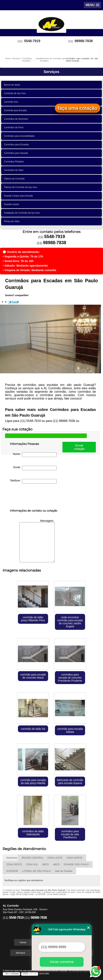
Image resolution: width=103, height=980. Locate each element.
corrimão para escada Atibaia (70, 730)
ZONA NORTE (74, 858)
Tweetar (13, 302)
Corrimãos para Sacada (17, 153)
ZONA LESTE (55, 858)
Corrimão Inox (12, 102)
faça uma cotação (78, 108)
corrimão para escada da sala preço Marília (33, 782)
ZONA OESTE (14, 864)
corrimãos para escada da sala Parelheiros (70, 834)
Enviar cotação (79, 447)
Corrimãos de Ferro (14, 127)
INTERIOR (12, 871)
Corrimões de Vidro (14, 170)
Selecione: (12, 858)
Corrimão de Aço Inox (15, 93)
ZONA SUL (32, 864)
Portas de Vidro (12, 221)
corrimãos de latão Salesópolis (33, 833)
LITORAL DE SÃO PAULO (37, 871)
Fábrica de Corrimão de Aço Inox (21, 187)
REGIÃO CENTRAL (33, 858)
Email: (35, 468)
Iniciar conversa (62, 962)
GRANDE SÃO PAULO (76, 864)
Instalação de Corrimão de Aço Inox (23, 213)
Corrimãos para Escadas (17, 145)
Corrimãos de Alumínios (17, 119)
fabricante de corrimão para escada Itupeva (70, 782)
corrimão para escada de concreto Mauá (33, 676)
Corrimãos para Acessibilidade (20, 136)
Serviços (51, 72)
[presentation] (34, 497)
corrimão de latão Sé (33, 729)
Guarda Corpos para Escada (19, 196)
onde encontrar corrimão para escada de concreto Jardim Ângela (70, 622)
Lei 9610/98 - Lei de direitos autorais (51, 894)
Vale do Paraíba (64, 871)
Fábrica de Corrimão (15, 179)
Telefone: (33, 481)
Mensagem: (37, 541)
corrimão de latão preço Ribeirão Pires (33, 619)
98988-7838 (84, 41)
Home (23, 942)
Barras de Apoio (13, 85)
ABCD (45, 864)
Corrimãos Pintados (15, 162)
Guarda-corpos (12, 204)
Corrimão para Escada (16, 110)
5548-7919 (32, 41)
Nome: (35, 455)
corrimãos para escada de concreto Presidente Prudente (70, 678)
